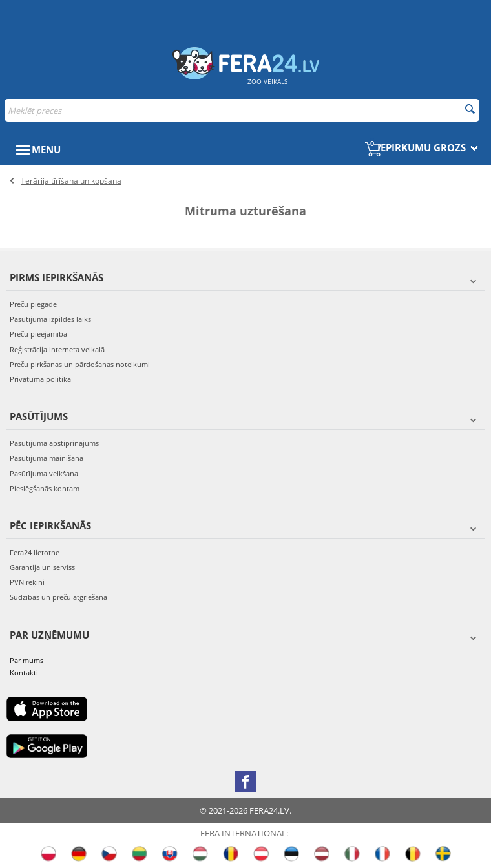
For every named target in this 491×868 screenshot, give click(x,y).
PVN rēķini (27, 582)
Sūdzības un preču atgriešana (58, 597)
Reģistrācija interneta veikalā (57, 349)
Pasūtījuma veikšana (44, 473)
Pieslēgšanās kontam (45, 488)
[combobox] (242, 110)
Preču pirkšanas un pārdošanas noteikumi (80, 364)
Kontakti (24, 672)
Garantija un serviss (42, 567)
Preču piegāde (33, 304)
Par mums (26, 660)
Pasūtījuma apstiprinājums (54, 443)
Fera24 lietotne (35, 552)
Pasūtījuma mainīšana (47, 458)
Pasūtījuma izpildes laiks (50, 319)
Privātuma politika (40, 379)
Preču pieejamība (38, 334)
